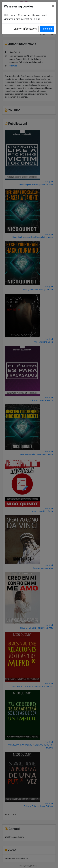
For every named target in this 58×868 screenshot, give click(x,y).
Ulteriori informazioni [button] (25, 29)
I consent (47, 29)
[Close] (53, 6)
